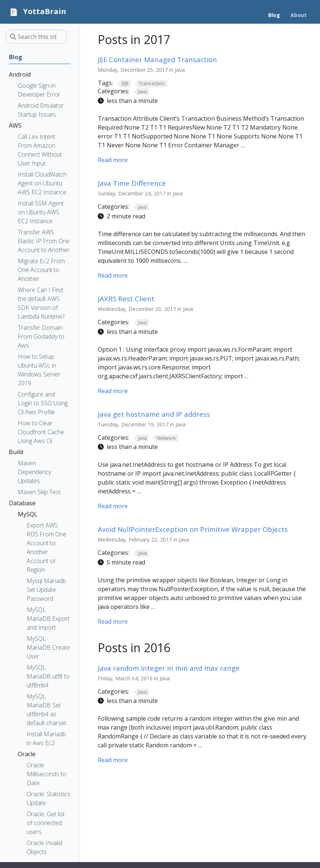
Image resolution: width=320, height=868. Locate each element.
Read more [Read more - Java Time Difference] (113, 275)
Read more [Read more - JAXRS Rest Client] (113, 391)
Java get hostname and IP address (154, 414)
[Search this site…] (36, 37)
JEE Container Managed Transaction (157, 59)
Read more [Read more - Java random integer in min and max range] (113, 760)
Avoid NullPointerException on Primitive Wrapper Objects (193, 529)
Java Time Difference (132, 183)
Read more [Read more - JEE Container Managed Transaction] (113, 160)
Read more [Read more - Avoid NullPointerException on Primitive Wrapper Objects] (113, 621)
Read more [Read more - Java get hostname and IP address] (113, 506)
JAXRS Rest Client (126, 299)
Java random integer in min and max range (169, 668)
